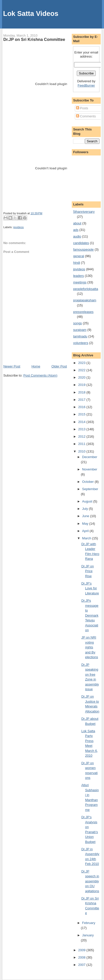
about (77, 223)
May (86, 524)
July (85, 509)
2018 (82, 392)
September (90, 489)
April (86, 531)
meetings (80, 282)
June (86, 516)
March (87, 538)
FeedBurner (86, 85)
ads (76, 230)
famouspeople (83, 249)
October (88, 482)
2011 (82, 444)
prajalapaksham (85, 300)
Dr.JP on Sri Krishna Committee (34, 39)
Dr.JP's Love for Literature (90, 588)
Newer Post (12, 366)
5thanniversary (84, 212)
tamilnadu (80, 336)
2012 (82, 436)
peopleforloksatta (85, 289)
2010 (82, 451)
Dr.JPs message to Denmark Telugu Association (90, 615)
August (88, 501)
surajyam (80, 330)
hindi (76, 263)
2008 (82, 957)
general (78, 256)
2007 (82, 965)
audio (77, 236)
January (88, 935)
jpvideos (19, 227)
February (89, 923)
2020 (82, 377)
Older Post (59, 366)
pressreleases (83, 312)
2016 (82, 407)
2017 (82, 400)
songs (77, 323)
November (90, 469)
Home (36, 366)
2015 (82, 414)
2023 (82, 363)
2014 (82, 422)
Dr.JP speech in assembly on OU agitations (90, 881)
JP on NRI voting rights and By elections (90, 647)
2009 (82, 950)
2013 (82, 429)
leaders (78, 276)
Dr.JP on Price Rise (88, 571)
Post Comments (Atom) (40, 375)
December (90, 457)
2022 (82, 370)
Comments (86, 116)
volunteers (81, 343)
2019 (82, 385)
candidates (81, 243)
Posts (82, 108)
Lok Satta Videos (31, 14)
